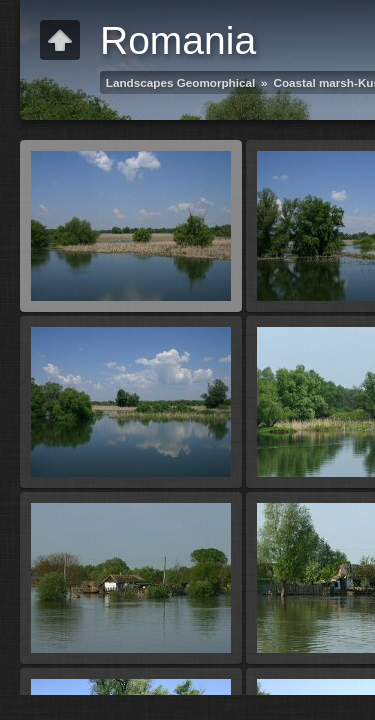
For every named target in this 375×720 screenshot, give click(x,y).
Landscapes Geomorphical (180, 82)
